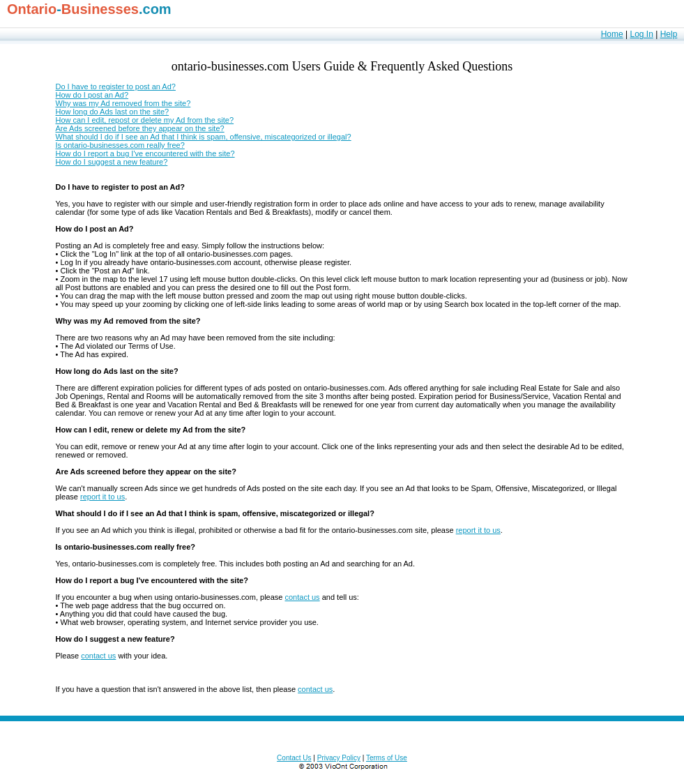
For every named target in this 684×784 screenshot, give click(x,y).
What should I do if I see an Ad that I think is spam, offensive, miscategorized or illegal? (204, 137)
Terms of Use (387, 758)
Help (669, 34)
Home (612, 34)
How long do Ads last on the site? (113, 112)
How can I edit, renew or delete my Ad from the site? (151, 430)
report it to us (102, 497)
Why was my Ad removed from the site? (123, 103)
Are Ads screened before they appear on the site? (140, 128)
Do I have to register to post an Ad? (116, 86)
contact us (302, 597)
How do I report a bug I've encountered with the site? (145, 153)
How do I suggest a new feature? (112, 162)
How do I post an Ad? (92, 95)
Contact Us (294, 758)
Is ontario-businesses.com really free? (120, 145)
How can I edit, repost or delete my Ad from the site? (145, 120)
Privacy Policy (339, 758)
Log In (641, 34)
